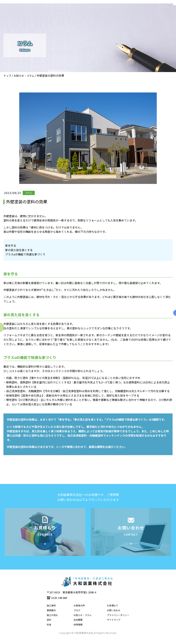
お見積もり (112, 611)
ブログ (77, 616)
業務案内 (51, 616)
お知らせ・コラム (24, 76)
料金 (49, 630)
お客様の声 (79, 611)
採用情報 (78, 630)
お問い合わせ (114, 616)
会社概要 (78, 625)
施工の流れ (52, 620)
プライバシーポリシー (118, 620)
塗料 (49, 625)
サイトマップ (114, 625)
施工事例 (51, 611)
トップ (7, 76)
